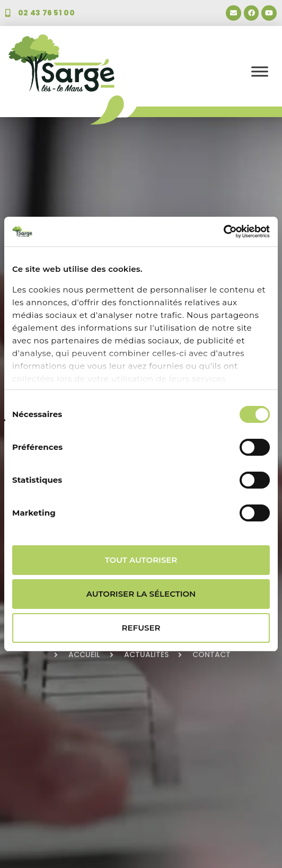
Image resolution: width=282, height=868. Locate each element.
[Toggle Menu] (260, 71)
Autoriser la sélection (141, 594)
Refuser (141, 628)
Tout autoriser (141, 560)
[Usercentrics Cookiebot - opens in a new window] (223, 232)
